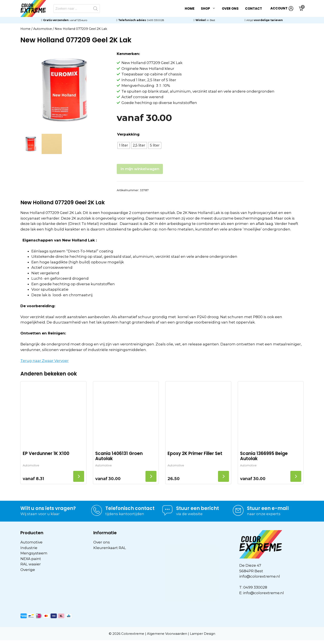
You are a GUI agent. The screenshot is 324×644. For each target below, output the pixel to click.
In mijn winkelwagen (140, 169)
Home (190, 8)
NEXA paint (31, 559)
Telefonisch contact (130, 508)
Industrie (29, 548)
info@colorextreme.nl (260, 576)
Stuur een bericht (198, 508)
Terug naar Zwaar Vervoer (45, 361)
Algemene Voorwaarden (167, 634)
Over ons (230, 8)
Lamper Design (203, 634)
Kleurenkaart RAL (110, 548)
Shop (210, 9)
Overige (28, 570)
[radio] (124, 145)
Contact (254, 8)
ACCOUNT (282, 8)
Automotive (43, 29)
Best (213, 20)
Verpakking (128, 134)
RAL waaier (31, 564)
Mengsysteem (34, 553)
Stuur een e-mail (268, 508)
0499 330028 (155, 20)
